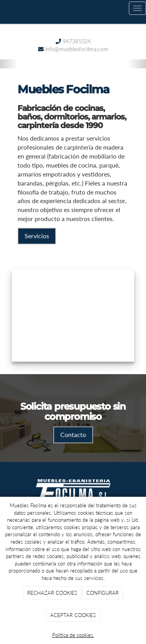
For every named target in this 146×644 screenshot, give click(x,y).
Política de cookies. (73, 635)
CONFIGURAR (103, 593)
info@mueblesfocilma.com (77, 49)
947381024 (76, 41)
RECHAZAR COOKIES (52, 593)
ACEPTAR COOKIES (73, 615)
